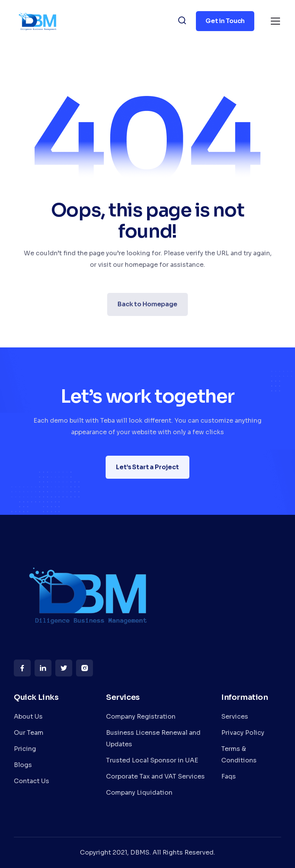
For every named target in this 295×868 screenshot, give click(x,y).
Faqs (229, 776)
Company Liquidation (139, 793)
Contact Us (31, 781)
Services (235, 717)
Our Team (29, 733)
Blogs (23, 765)
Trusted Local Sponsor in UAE (152, 760)
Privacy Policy (243, 733)
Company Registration (141, 717)
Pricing (25, 749)
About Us (28, 717)
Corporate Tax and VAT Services (155, 776)
